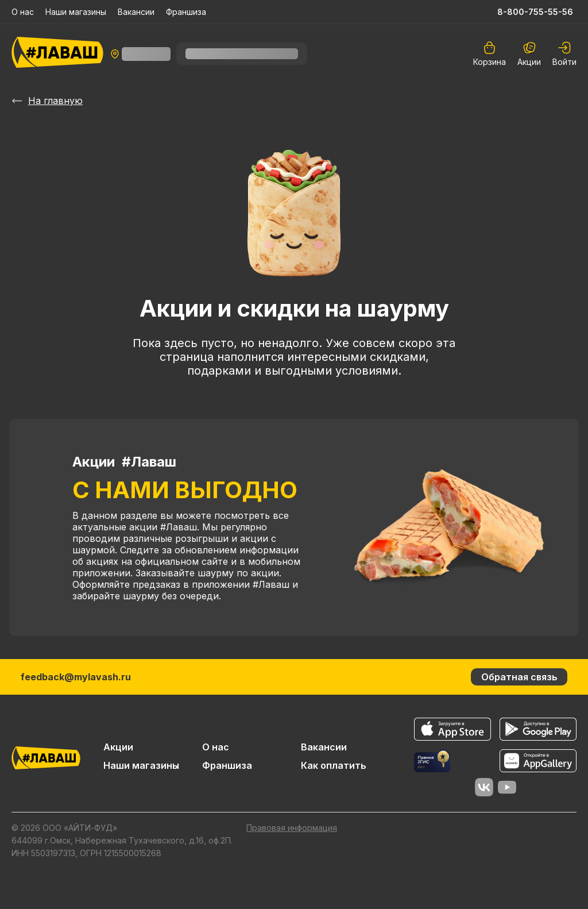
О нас (23, 12)
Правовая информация (292, 828)
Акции (529, 54)
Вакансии (136, 12)
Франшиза (186, 12)
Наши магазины (76, 12)
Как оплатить (334, 765)
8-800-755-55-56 (535, 12)
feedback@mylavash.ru (76, 677)
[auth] (564, 54)
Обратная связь (519, 677)
